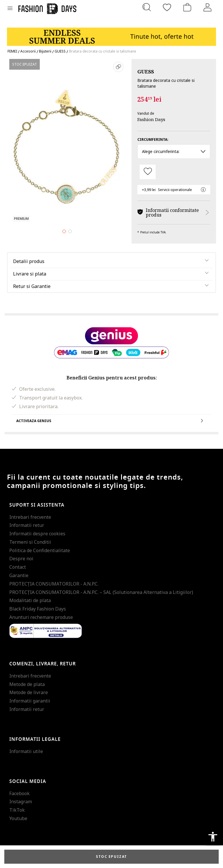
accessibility (213, 837)
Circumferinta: (153, 139)
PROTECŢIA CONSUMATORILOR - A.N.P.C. (54, 584)
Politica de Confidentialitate (40, 550)
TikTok (17, 810)
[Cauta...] (147, 7)
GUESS (146, 72)
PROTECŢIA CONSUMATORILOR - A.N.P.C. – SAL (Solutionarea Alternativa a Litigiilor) (101, 592)
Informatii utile (26, 751)
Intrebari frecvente (30, 517)
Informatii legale (35, 739)
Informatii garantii (30, 701)
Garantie (19, 575)
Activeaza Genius (111, 421)
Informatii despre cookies (37, 534)
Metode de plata (27, 684)
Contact (18, 567)
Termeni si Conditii (30, 542)
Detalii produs (29, 261)
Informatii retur (27, 525)
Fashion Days (151, 119)
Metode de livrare (29, 692)
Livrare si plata (30, 274)
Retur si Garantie (32, 286)
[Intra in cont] (208, 7)
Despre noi (21, 559)
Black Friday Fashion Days (38, 609)
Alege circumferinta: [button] (174, 151)
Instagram (21, 802)
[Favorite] (167, 7)
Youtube (18, 818)
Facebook (19, 793)
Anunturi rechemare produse (41, 617)
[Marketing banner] (111, 34)
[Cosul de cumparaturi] (187, 7)
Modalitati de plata (30, 600)
